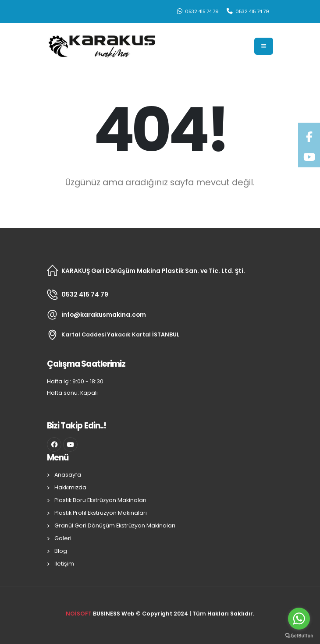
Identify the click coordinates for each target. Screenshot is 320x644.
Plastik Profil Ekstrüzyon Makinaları (101, 513)
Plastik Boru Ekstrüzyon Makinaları (100, 500)
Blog (61, 551)
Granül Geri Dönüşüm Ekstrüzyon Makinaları (115, 525)
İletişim (64, 564)
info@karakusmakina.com (104, 315)
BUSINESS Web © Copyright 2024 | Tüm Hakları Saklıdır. (160, 614)
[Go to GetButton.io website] (299, 635)
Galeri (63, 538)
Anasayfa (68, 475)
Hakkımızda (70, 487)
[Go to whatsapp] (299, 619)
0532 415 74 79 (198, 11)
